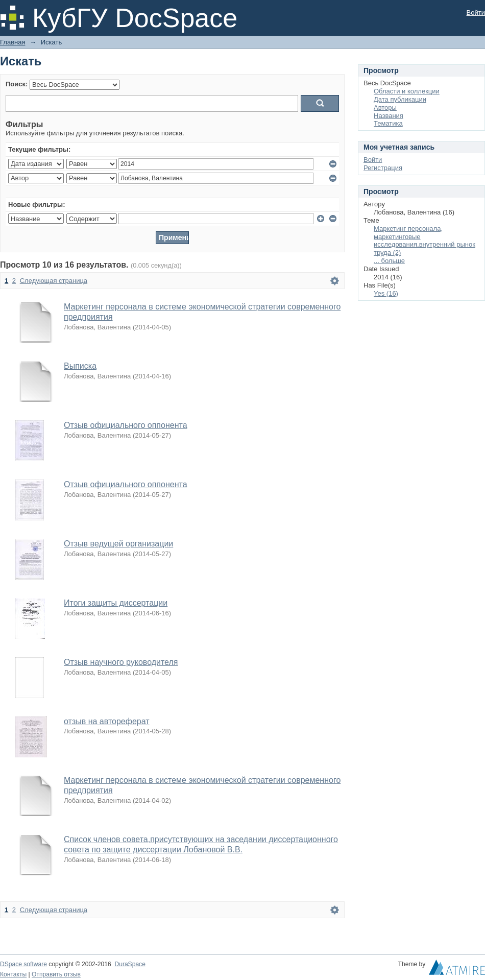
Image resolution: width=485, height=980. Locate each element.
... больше (389, 261)
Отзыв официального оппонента (126, 425)
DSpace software (23, 964)
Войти (476, 13)
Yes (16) (386, 293)
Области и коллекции (407, 91)
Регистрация (383, 168)
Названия (389, 116)
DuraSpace (130, 964)
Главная (13, 42)
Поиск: (17, 84)
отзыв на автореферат (107, 721)
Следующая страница (54, 281)
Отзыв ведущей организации (118, 544)
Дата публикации (400, 99)
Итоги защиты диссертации (116, 603)
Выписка (80, 366)
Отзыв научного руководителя (121, 662)
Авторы (385, 107)
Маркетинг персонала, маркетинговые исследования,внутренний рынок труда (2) (425, 241)
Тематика (388, 123)
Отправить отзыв (56, 974)
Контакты (13, 974)
